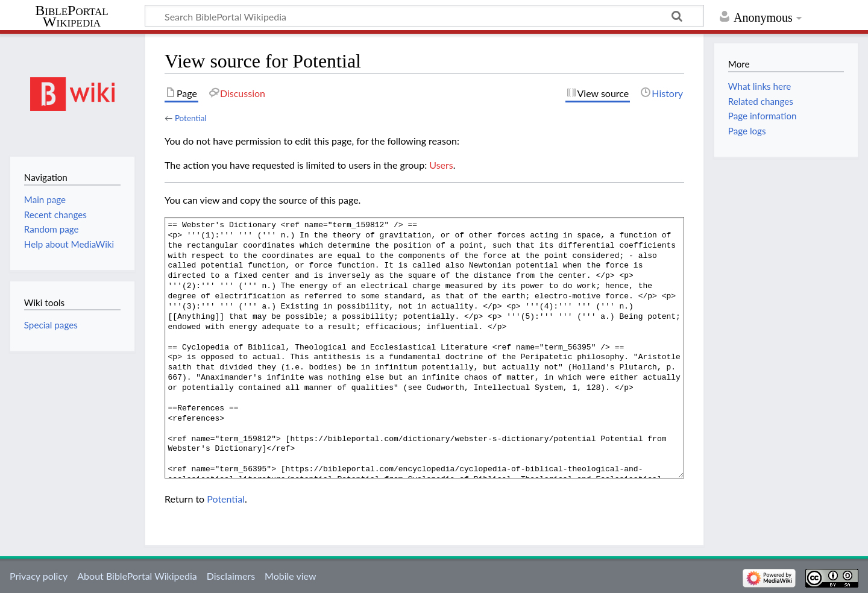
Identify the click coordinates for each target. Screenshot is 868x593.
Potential (191, 118)
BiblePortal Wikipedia (71, 16)
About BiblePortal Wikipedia (137, 576)
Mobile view (290, 576)
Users (441, 165)
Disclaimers (231, 576)
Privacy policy (39, 576)
